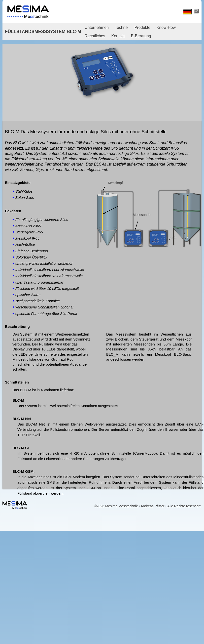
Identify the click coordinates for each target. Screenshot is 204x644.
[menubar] (143, 32)
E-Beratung (141, 36)
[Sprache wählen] (196, 11)
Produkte (142, 27)
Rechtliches (95, 36)
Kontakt (118, 36)
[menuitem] (99, 28)
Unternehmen (97, 27)
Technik (122, 27)
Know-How (166, 27)
